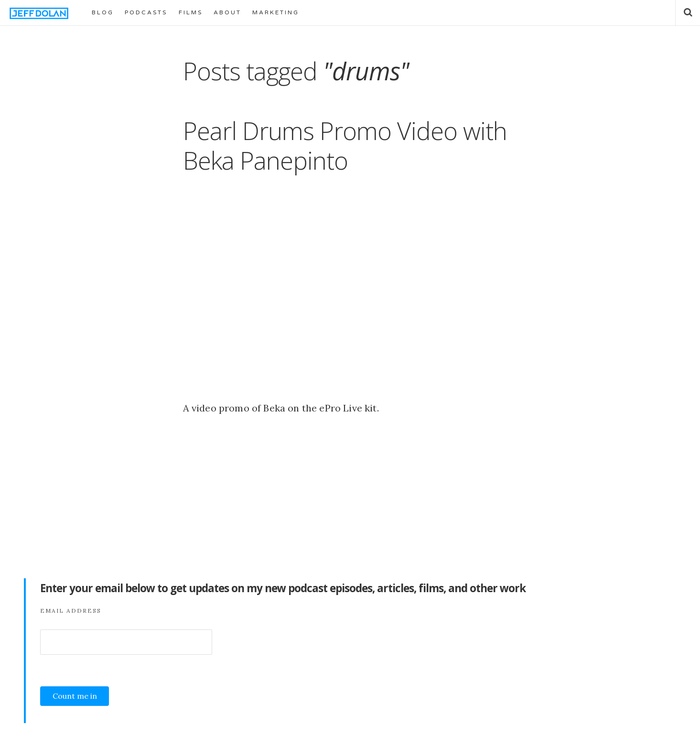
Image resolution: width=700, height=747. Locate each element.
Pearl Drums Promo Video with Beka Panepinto (345, 145)
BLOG (103, 12)
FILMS (191, 12)
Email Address (71, 611)
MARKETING (276, 12)
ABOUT (227, 12)
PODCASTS (146, 12)
